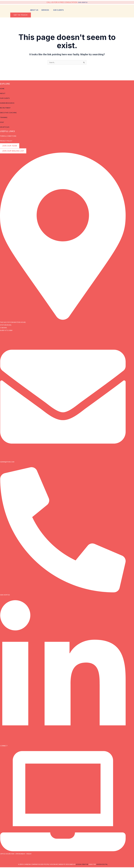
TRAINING (4, 118)
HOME (2, 89)
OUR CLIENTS (5, 98)
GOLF (2, 123)
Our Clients (58, 10)
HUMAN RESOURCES (7, 103)
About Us (34, 10)
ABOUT (3, 94)
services (45, 10)
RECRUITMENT (5, 108)
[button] (46, 10)
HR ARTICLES (5, 127)
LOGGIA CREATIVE (82, 865)
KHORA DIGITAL (103, 865)
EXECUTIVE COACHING (8, 113)
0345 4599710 (83, 2)
